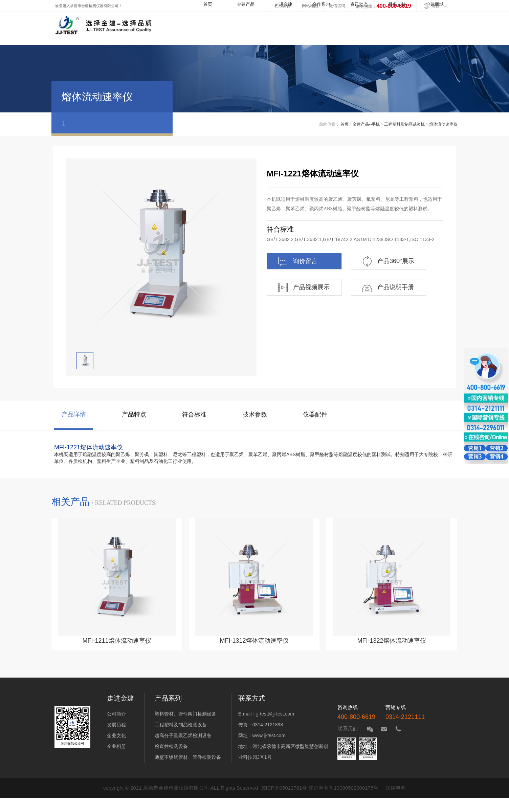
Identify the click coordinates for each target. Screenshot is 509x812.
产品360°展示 (388, 261)
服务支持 (397, 4)
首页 (208, 4)
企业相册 (116, 746)
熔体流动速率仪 (443, 124)
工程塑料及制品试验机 (404, 124)
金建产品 (246, 4)
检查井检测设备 (171, 746)
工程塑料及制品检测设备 (181, 725)
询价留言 (297, 261)
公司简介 (116, 714)
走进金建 (284, 4)
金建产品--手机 (366, 124)
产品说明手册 (388, 287)
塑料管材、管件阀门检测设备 (185, 714)
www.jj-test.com (269, 735)
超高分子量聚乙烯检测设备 (183, 735)
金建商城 (435, 4)
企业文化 (116, 735)
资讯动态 (359, 4)
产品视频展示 (303, 287)
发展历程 (116, 725)
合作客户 (321, 4)
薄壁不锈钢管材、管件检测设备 (188, 757)
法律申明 (396, 788)
